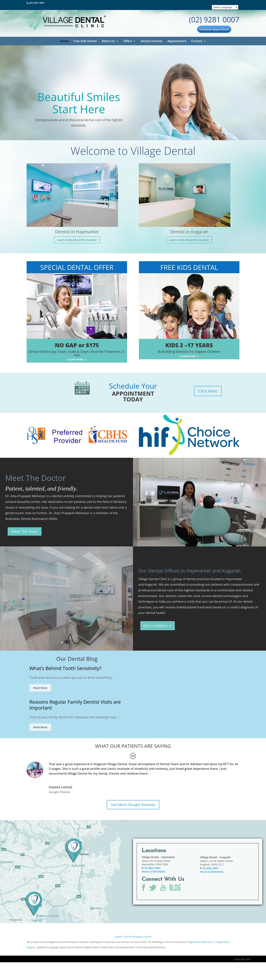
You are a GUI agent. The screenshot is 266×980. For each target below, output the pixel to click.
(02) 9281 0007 (37, 3)
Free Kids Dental (85, 41)
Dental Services (152, 41)
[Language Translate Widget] (225, 7)
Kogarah (151, 584)
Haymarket (234, 579)
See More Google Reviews (133, 805)
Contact (197, 41)
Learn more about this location (77, 240)
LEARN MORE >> (77, 360)
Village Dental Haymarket (200, 942)
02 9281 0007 (153, 868)
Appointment (177, 41)
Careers (119, 937)
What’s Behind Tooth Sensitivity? (65, 668)
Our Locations (155, 626)
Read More (40, 688)
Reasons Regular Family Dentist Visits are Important (75, 705)
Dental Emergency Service (138, 937)
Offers (128, 41)
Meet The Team (25, 531)
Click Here (208, 391)
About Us (108, 41)
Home (64, 41)
